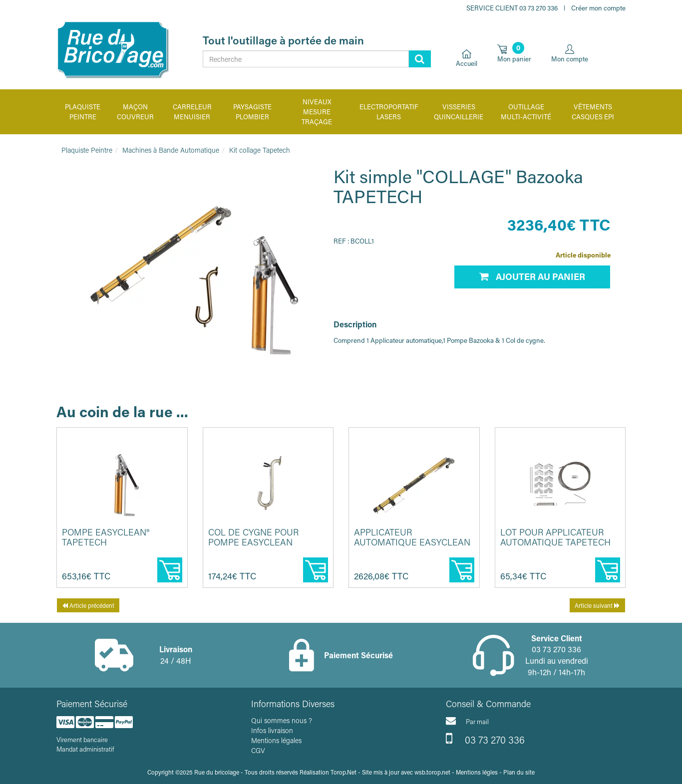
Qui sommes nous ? (282, 720)
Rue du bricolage (217, 772)
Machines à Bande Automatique (171, 150)
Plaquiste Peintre (87, 150)
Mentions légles (477, 772)
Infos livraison (272, 730)
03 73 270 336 (485, 739)
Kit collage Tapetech (260, 150)
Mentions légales (276, 740)
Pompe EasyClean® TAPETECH (106, 537)
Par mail (467, 721)
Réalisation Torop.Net (328, 772)
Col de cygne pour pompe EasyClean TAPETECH (253, 542)
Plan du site (519, 772)
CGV (258, 750)
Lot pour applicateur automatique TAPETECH (555, 537)
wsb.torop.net (432, 772)
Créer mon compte (598, 8)
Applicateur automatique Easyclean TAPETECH (412, 542)
